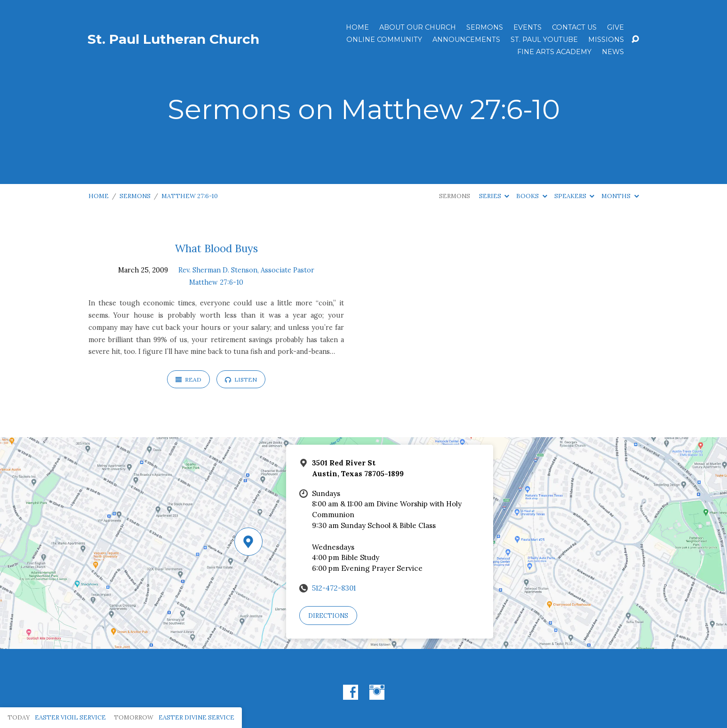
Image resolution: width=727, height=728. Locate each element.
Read (188, 380)
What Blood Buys (216, 248)
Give (615, 27)
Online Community (384, 40)
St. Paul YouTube (544, 40)
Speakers (574, 196)
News (613, 52)
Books (531, 196)
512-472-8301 (334, 588)
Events (527, 27)
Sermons (485, 27)
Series (494, 196)
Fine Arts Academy (554, 52)
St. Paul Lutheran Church (173, 39)
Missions (606, 40)
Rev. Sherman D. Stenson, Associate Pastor (246, 270)
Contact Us (574, 27)
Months (620, 196)
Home (357, 27)
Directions (328, 616)
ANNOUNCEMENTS (466, 40)
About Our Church (418, 27)
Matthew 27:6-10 (190, 196)
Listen (241, 380)
